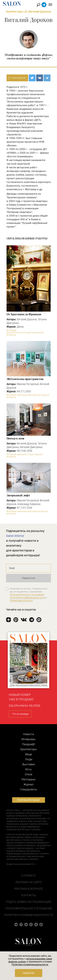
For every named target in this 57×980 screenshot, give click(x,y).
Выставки (29, 764)
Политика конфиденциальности (28, 915)
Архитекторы (14, 11)
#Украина (11, 335)
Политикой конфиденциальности (27, 598)
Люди (29, 759)
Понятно (28, 973)
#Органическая (40, 512)
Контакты (29, 895)
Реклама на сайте (28, 882)
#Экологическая (41, 395)
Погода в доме (16, 438)
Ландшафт (29, 744)
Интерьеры (28, 739)
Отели (28, 774)
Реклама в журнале (29, 889)
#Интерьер (12, 330)
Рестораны (29, 779)
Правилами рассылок (21, 600)
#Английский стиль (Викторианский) (25, 333)
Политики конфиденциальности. (30, 965)
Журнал (28, 784)
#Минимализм (25, 395)
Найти (39, 5)
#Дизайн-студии (26, 455)
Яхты (28, 769)
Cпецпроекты (29, 789)
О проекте (28, 876)
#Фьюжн (39, 455)
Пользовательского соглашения (27, 595)
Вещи (29, 754)
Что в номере (20, 714)
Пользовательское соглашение (29, 908)
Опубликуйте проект (29, 800)
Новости (28, 734)
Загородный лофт (18, 495)
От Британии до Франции (24, 314)
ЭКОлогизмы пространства (25, 379)
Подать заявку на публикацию (28, 902)
